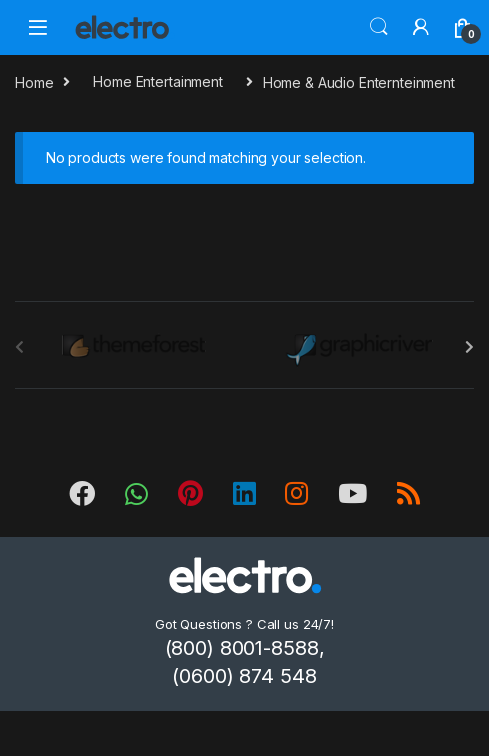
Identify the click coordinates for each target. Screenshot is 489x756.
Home (34, 81)
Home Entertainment (157, 81)
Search (379, 27)
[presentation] (469, 347)
